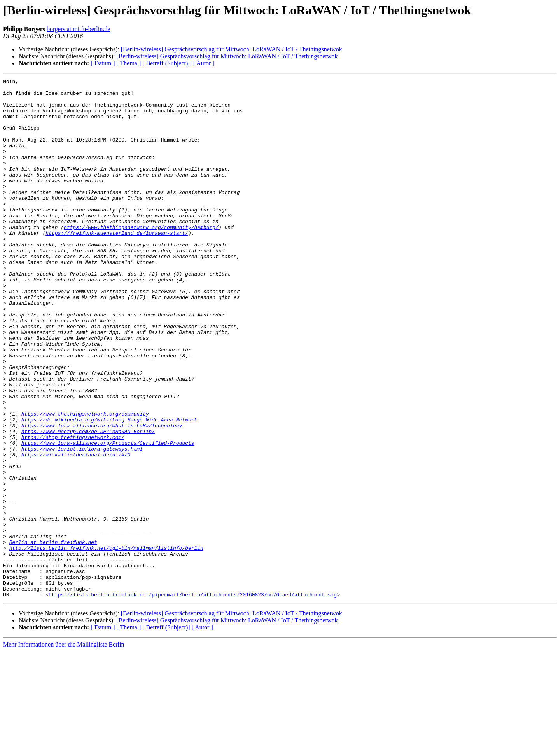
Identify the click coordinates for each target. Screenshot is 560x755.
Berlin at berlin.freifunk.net (53, 635)
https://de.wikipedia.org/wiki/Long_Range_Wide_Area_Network (109, 488)
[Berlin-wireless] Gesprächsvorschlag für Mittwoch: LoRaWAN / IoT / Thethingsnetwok (232, 49)
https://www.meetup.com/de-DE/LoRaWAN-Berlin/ (88, 502)
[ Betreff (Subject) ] (167, 63)
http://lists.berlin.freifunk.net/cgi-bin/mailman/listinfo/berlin (106, 642)
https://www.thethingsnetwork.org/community (85, 481)
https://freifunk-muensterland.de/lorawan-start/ (117, 264)
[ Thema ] (129, 63)
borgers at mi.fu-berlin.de (78, 29)
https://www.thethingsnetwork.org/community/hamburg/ (141, 257)
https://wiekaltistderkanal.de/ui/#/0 (76, 530)
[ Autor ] (204, 63)
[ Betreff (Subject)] (166, 731)
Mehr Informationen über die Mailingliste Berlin (64, 748)
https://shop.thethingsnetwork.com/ (73, 509)
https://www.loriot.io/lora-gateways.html (82, 523)
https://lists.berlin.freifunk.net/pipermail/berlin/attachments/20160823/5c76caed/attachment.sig (193, 698)
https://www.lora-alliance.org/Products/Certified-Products (108, 516)
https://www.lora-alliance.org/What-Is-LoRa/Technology (102, 495)
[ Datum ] (103, 63)
